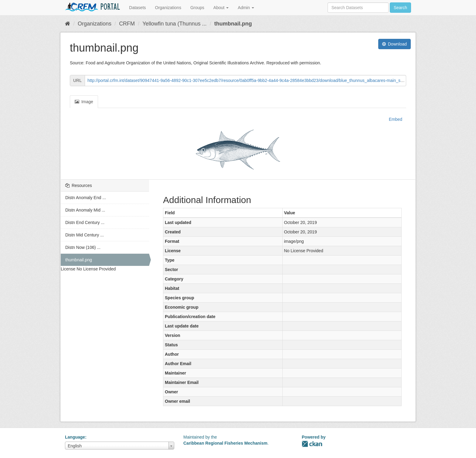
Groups (197, 8)
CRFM (127, 24)
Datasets (137, 8)
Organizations (168, 8)
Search (400, 8)
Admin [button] (246, 8)
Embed (395, 119)
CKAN (312, 444)
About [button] (221, 8)
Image (84, 102)
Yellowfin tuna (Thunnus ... (174, 24)
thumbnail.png (233, 24)
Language (75, 437)
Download (394, 44)
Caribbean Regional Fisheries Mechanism (225, 443)
